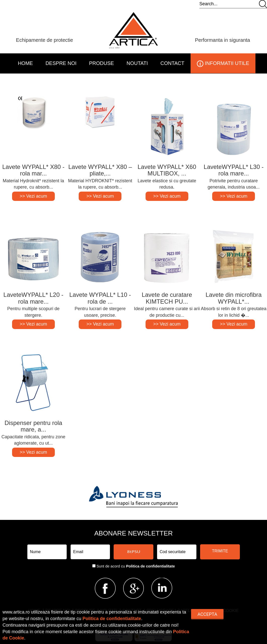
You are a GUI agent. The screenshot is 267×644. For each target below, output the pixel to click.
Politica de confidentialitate (150, 566)
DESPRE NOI (61, 63)
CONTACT (172, 63)
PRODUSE (101, 63)
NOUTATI (137, 63)
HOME (25, 63)
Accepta (207, 614)
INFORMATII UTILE (223, 64)
